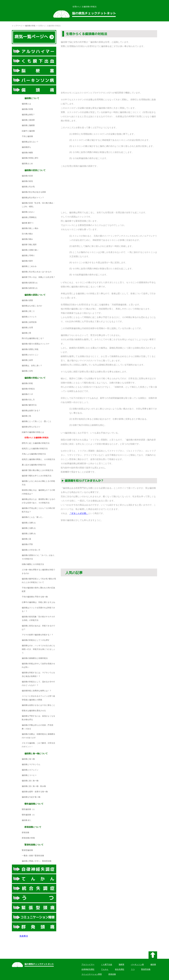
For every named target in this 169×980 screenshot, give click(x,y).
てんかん (105, 969)
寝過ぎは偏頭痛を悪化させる (34, 711)
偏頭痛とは (26, 104)
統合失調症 (120, 969)
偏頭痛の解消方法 (29, 405)
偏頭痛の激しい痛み (30, 228)
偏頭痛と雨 (26, 333)
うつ (133, 969)
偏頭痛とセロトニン (30, 355)
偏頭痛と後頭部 (28, 120)
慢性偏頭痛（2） (29, 815)
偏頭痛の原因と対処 (30, 349)
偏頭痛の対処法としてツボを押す (36, 640)
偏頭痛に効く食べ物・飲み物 (34, 786)
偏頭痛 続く (27, 820)
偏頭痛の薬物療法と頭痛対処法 (35, 658)
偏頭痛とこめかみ (29, 266)
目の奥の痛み (27, 234)
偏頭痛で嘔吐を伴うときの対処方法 (37, 476)
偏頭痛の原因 (27, 300)
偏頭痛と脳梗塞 (28, 125)
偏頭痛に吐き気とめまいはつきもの (37, 272)
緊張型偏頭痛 (27, 850)
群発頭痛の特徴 (28, 838)
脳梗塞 (121, 964)
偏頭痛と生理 (27, 328)
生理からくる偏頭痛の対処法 (36, 438)
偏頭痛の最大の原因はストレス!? (35, 344)
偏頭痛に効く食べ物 (30, 781)
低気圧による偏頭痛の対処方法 (35, 449)
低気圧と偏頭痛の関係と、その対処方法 (38, 459)
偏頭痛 (153, 964)
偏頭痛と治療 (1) (29, 523)
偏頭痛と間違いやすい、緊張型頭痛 (37, 861)
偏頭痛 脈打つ (28, 223)
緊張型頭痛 (146, 969)
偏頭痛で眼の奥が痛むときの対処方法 (37, 470)
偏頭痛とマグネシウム (31, 764)
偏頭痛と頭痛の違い (30, 250)
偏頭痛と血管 (27, 360)
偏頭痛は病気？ (28, 115)
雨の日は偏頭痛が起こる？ (33, 338)
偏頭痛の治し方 (28, 400)
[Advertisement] (109, 70)
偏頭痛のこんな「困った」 (33, 517)
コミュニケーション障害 (92, 974)
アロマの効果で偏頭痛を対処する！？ (37, 635)
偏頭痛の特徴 (27, 109)
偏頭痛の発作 (27, 261)
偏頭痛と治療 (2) (29, 528)
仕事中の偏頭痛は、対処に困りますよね (38, 602)
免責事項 (24, 936)
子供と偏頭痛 (27, 136)
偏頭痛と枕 (26, 416)
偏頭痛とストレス (29, 317)
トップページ (17, 26)
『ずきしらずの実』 (79, 513)
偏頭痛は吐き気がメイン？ (33, 198)
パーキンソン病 (137, 964)
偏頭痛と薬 (26, 539)
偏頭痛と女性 (27, 371)
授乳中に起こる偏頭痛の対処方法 (36, 443)
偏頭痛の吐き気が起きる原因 (34, 192)
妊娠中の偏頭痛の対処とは (33, 432)
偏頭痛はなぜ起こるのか (32, 306)
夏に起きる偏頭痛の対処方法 (34, 465)
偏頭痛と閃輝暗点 (29, 217)
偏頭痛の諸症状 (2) (30, 288)
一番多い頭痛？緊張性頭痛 (33, 856)
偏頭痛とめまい (28, 212)
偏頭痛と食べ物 (28, 759)
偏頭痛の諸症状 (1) (30, 283)
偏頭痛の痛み (27, 239)
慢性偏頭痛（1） (29, 809)
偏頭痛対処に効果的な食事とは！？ (37, 691)
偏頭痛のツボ (27, 394)
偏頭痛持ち (26, 147)
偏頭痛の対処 (30, 26)
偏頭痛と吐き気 (28, 187)
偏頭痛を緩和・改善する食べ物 (35, 792)
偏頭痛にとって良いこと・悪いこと (37, 421)
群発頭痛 (25, 833)
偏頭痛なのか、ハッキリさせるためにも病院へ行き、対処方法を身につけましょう (38, 649)
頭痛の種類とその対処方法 (33, 564)
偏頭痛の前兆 (27, 181)
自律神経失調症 (88, 969)
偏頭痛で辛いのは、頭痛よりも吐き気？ (38, 277)
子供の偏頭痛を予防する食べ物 (35, 597)
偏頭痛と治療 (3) (29, 534)
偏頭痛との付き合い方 (31, 550)
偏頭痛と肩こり (28, 311)
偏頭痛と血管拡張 (29, 322)
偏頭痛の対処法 (28, 389)
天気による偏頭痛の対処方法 (34, 454)
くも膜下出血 (107, 964)
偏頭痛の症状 (27, 176)
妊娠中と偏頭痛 (28, 131)
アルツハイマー (88, 964)
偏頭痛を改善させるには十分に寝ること (38, 705)
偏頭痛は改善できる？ (31, 411)
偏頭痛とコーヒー (29, 775)
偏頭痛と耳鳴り (28, 256)
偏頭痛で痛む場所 (29, 245)
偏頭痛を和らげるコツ (31, 427)
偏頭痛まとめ (27, 164)
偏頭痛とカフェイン (30, 770)
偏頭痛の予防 (27, 544)
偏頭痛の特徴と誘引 (30, 158)
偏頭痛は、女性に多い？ (32, 366)
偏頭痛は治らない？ (30, 142)
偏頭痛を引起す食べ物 (31, 797)
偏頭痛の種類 (27, 153)
